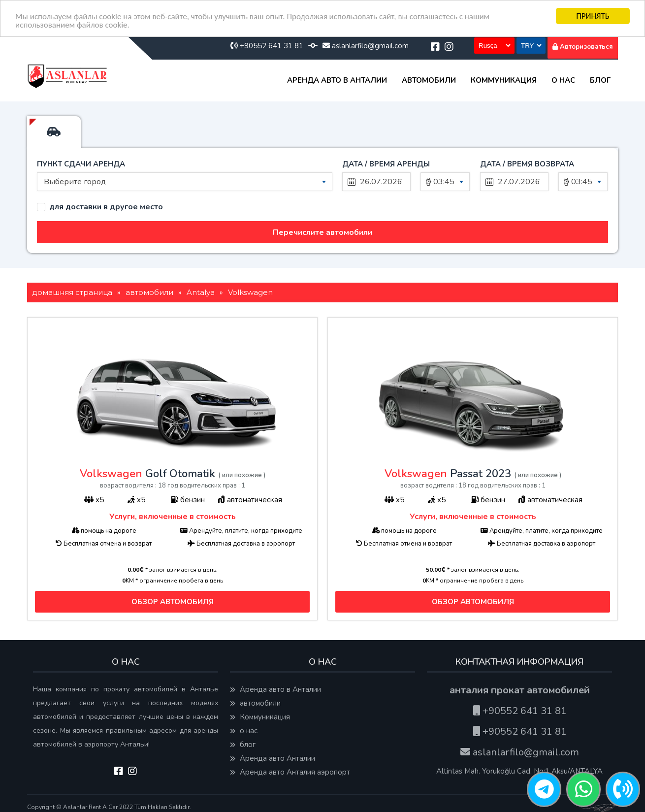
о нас (563, 80)
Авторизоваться (583, 47)
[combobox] (185, 182)
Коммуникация (504, 80)
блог (600, 80)
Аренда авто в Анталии (337, 80)
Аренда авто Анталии (273, 758)
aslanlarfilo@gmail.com (366, 46)
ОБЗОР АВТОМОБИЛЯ (173, 601)
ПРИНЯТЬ (593, 16)
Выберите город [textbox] (75, 182)
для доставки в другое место (106, 207)
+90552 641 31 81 (267, 46)
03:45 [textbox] (444, 182)
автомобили (429, 80)
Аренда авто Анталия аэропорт (290, 772)
